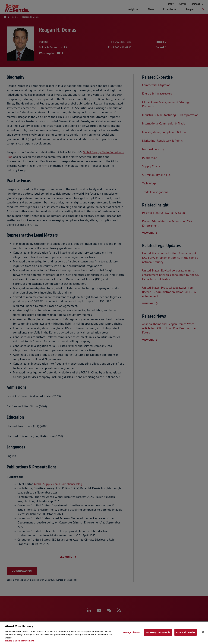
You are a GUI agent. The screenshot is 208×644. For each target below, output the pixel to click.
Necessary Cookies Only (158, 632)
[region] (104, 633)
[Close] (203, 632)
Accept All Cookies (186, 632)
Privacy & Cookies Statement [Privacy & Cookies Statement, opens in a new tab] (20, 641)
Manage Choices (131, 632)
